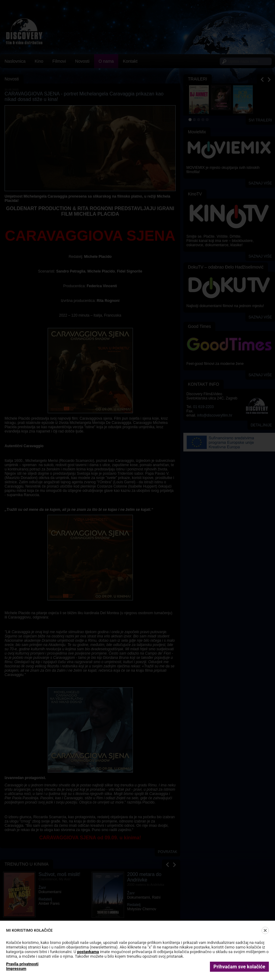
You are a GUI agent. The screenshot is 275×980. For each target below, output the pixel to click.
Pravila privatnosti (22, 964)
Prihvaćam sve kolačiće (239, 967)
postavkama (88, 952)
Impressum (16, 969)
